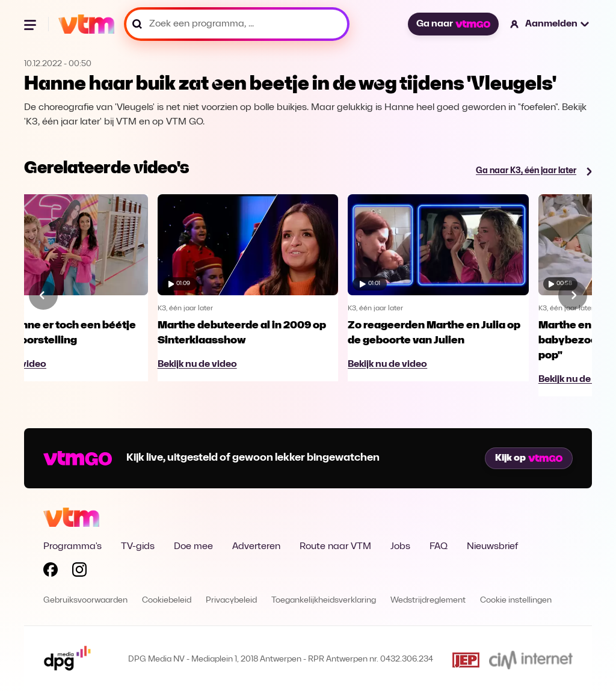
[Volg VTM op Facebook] (51, 572)
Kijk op (529, 458)
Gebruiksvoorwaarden (85, 600)
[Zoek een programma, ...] (237, 24)
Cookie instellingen (516, 600)
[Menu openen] (31, 24)
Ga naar (453, 24)
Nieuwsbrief (492, 547)
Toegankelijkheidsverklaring (324, 600)
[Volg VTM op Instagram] (79, 572)
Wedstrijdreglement (428, 600)
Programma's (72, 547)
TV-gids (138, 547)
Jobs (400, 547)
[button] (550, 24)
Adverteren (256, 547)
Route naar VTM (335, 547)
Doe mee (193, 547)
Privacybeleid (231, 600)
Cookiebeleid (167, 600)
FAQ (439, 547)
